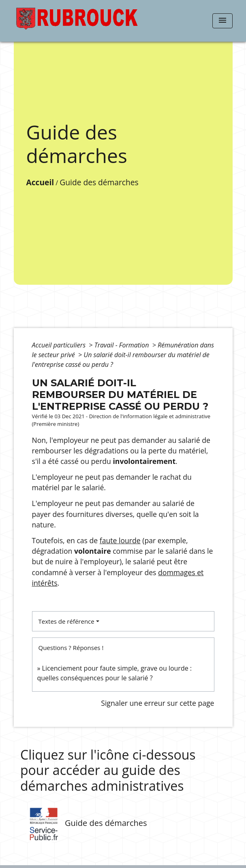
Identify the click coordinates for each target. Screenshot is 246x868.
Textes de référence (66, 621)
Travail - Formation (123, 345)
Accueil (40, 182)
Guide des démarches (99, 182)
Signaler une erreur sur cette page (157, 703)
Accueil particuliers (60, 345)
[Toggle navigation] (222, 21)
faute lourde (120, 540)
